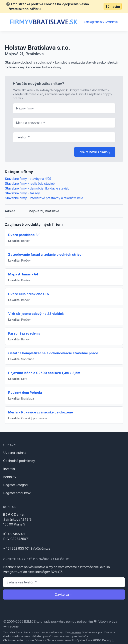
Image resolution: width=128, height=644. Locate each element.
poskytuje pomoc (64, 621)
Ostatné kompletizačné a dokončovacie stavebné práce (53, 353)
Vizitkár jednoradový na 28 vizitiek (36, 314)
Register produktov (17, 493)
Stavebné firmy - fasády (22, 193)
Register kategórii (16, 485)
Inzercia (9, 469)
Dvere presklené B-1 (24, 235)
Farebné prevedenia (24, 333)
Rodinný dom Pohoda (25, 393)
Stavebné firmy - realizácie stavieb (30, 183)
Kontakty (10, 477)
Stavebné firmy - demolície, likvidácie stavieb (37, 188)
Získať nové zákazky (95, 152)
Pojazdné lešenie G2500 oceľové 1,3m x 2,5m (44, 373)
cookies (76, 632)
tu (113, 640)
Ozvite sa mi (64, 595)
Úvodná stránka (15, 453)
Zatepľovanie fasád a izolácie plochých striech (46, 255)
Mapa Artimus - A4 (23, 274)
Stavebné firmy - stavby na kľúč (28, 179)
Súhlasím (113, 6)
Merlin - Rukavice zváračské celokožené (41, 412)
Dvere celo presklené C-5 (29, 294)
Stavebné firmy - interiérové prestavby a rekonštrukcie (44, 198)
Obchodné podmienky (19, 461)
